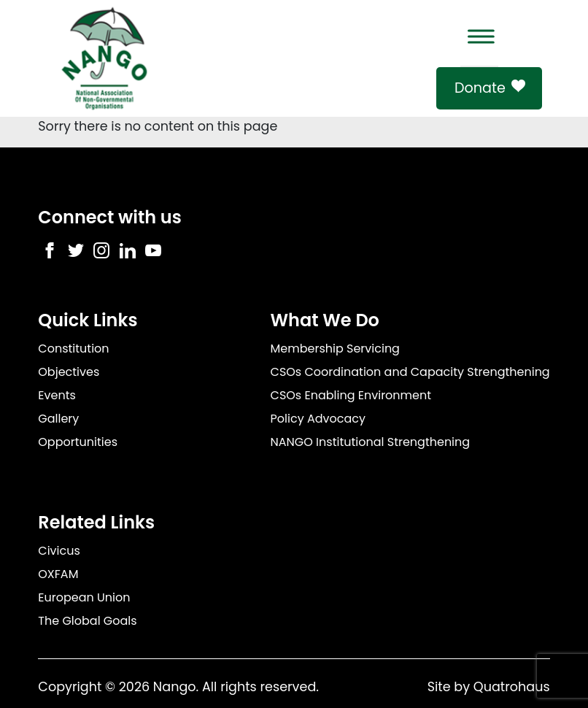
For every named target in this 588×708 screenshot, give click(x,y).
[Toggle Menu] (479, 36)
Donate (480, 88)
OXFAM (58, 574)
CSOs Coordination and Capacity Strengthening (410, 372)
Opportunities (78, 442)
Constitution (73, 349)
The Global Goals (87, 621)
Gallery (58, 419)
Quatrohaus (512, 687)
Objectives (69, 372)
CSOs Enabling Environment (351, 395)
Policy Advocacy (318, 419)
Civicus (59, 551)
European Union (84, 597)
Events (57, 395)
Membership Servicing (335, 349)
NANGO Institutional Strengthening (371, 442)
